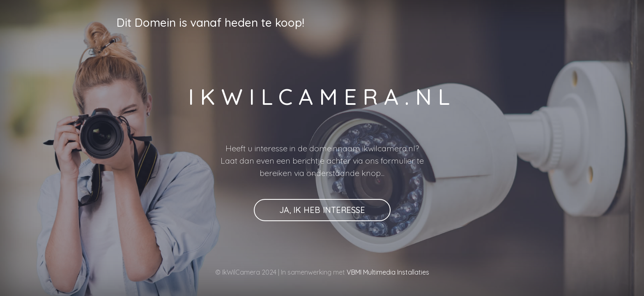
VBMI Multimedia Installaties (387, 272)
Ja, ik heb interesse (322, 210)
